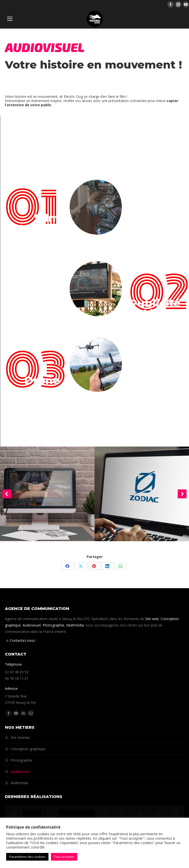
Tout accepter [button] (64, 857)
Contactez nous (22, 640)
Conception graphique (28, 749)
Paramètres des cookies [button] (27, 857)
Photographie (53, 625)
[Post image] (47, 494)
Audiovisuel (32, 625)
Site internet (20, 738)
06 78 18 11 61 (17, 678)
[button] (7, 494)
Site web (152, 619)
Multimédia (75, 625)
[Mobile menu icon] (10, 19)
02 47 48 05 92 (17, 672)
